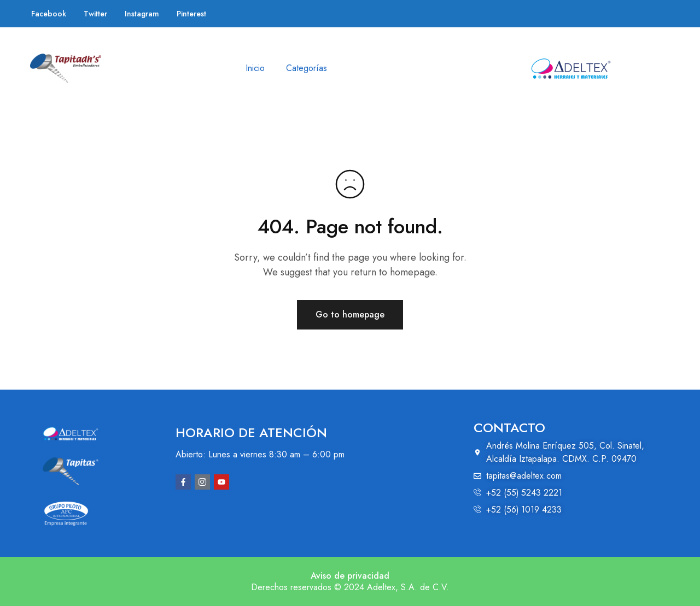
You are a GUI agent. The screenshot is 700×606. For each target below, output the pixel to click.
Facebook (49, 14)
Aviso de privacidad (350, 576)
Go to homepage (350, 314)
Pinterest (191, 14)
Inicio (255, 68)
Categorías (307, 68)
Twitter (95, 14)
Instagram (142, 14)
